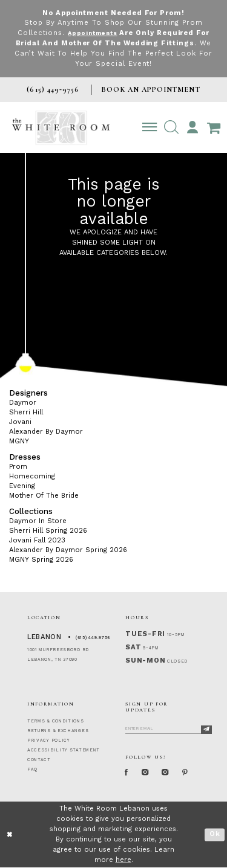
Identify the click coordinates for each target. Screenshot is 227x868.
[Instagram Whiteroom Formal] (149, 773)
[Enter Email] (169, 728)
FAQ (32, 770)
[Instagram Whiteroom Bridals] (173, 773)
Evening (22, 486)
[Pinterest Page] (196, 773)
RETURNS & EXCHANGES (58, 731)
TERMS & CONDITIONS (56, 721)
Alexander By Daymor (46, 432)
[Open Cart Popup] (213, 127)
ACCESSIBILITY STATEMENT (64, 750)
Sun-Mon (145, 661)
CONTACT (39, 760)
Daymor (23, 403)
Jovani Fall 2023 (37, 540)
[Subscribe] (206, 730)
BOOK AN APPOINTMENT (150, 89)
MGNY (19, 441)
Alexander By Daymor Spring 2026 (68, 550)
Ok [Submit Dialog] (215, 835)
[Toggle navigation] (150, 127)
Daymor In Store (38, 521)
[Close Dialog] (10, 835)
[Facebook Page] (128, 773)
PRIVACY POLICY (49, 741)
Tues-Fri (145, 634)
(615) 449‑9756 (93, 638)
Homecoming (32, 476)
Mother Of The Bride (44, 496)
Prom (18, 467)
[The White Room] (61, 128)
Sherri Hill (26, 412)
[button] (171, 127)
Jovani (20, 422)
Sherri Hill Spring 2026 (48, 531)
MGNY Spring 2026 (41, 560)
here (123, 860)
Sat (133, 647)
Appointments (92, 33)
